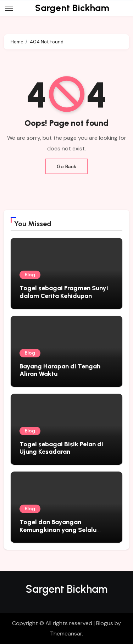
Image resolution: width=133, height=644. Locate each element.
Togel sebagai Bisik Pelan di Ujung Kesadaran (61, 448)
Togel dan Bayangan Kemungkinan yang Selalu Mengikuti (58, 530)
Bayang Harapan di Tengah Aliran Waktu (60, 370)
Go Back (66, 166)
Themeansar (66, 634)
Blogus (105, 623)
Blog (30, 275)
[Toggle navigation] (9, 8)
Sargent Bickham (72, 8)
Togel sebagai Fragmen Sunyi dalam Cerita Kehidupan (64, 292)
